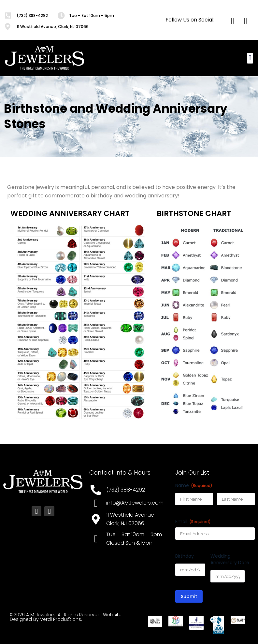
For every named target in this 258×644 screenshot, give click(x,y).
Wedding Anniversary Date (230, 559)
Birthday (185, 556)
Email (193, 522)
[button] (250, 58)
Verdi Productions (61, 619)
